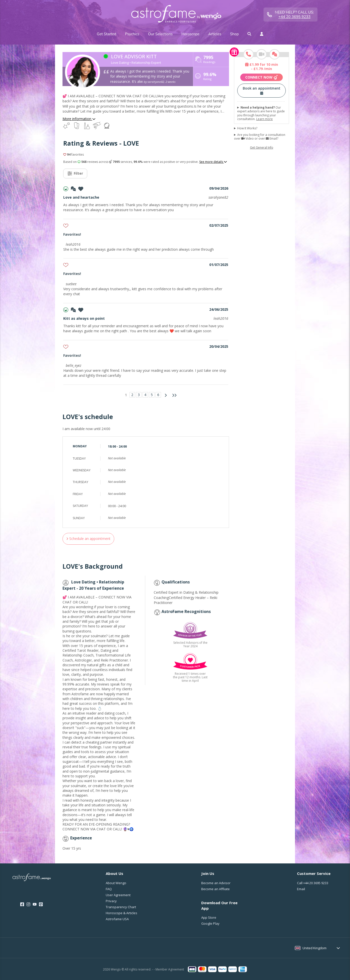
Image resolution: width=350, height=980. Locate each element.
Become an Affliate (215, 889)
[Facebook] (22, 904)
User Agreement (118, 895)
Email (301, 889)
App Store (209, 917)
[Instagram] (28, 904)
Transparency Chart (121, 907)
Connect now (261, 77)
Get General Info (262, 148)
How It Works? (247, 128)
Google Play (210, 923)
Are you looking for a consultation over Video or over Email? (260, 137)
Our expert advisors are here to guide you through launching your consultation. (261, 113)
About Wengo (116, 883)
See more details (213, 162)
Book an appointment (261, 90)
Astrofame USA (117, 919)
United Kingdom (314, 948)
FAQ (109, 889)
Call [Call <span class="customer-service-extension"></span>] (313, 883)
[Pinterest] (41, 904)
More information (79, 119)
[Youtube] (35, 904)
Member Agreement (170, 969)
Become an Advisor (216, 883)
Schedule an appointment (88, 539)
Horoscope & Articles (121, 913)
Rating (210, 77)
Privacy (111, 901)
